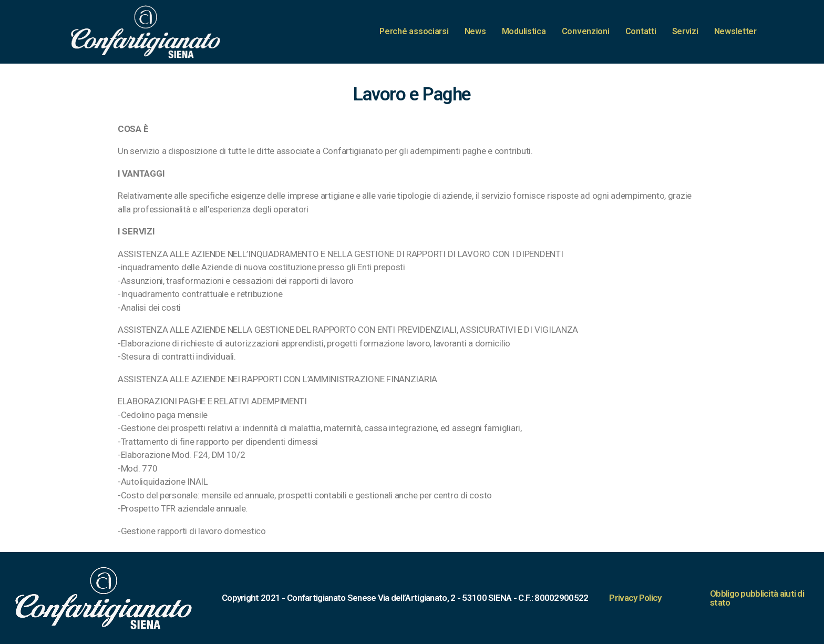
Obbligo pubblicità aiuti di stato (757, 598)
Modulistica (524, 31)
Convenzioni (586, 31)
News (475, 31)
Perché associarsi (414, 31)
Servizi (685, 31)
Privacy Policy (635, 598)
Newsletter (735, 31)
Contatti (641, 31)
